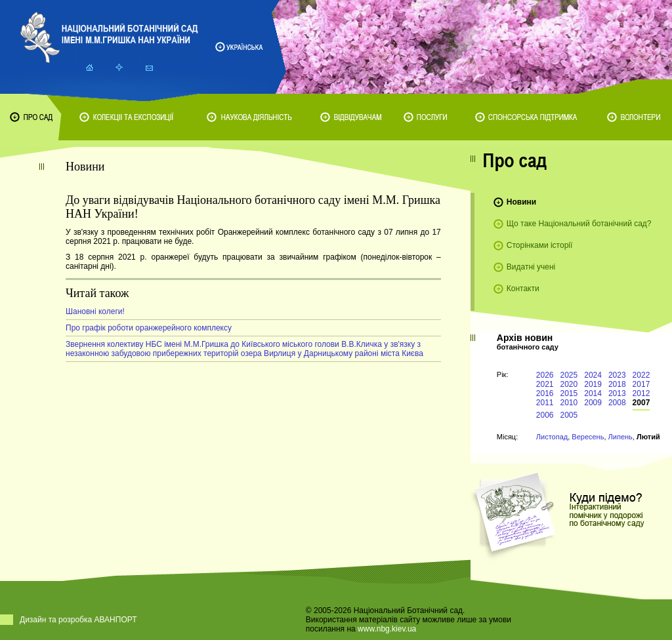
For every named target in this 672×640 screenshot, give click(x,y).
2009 (593, 403)
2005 (569, 415)
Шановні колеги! (95, 311)
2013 (617, 393)
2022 (641, 375)
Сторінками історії (540, 245)
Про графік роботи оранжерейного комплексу (149, 328)
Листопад (552, 437)
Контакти (523, 289)
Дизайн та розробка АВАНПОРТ (78, 620)
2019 (593, 384)
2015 (569, 393)
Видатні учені (531, 267)
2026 (545, 375)
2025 (569, 375)
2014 (593, 393)
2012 (641, 393)
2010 (569, 403)
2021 (545, 384)
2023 (617, 375)
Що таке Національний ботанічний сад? (579, 224)
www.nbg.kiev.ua (387, 629)
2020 (569, 384)
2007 (641, 403)
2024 (593, 375)
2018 (617, 384)
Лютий (648, 437)
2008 (617, 403)
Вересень (588, 437)
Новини (521, 202)
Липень (620, 437)
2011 (545, 403)
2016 (545, 393)
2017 (641, 384)
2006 (545, 415)
